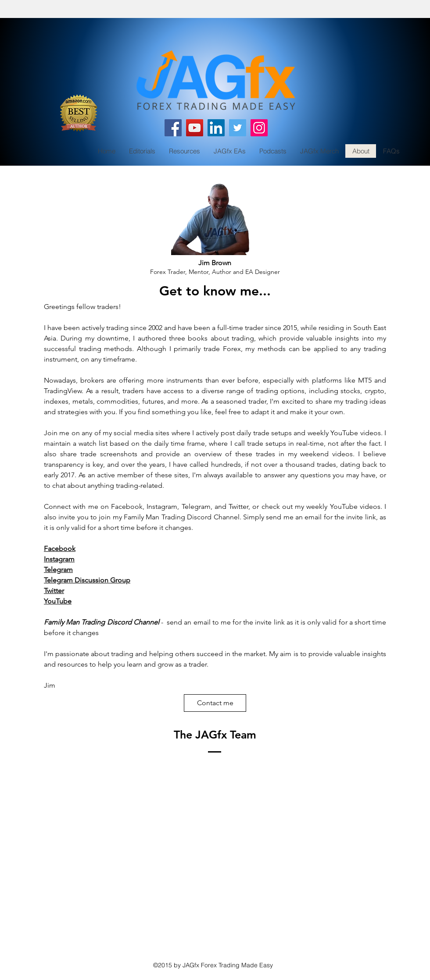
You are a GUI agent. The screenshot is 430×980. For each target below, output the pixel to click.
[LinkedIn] (216, 128)
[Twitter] (238, 128)
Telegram (58, 570)
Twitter (54, 591)
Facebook (60, 549)
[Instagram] (259, 128)
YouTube (58, 601)
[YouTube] (195, 128)
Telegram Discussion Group (87, 580)
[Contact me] (215, 703)
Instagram (59, 559)
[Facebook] (173, 128)
